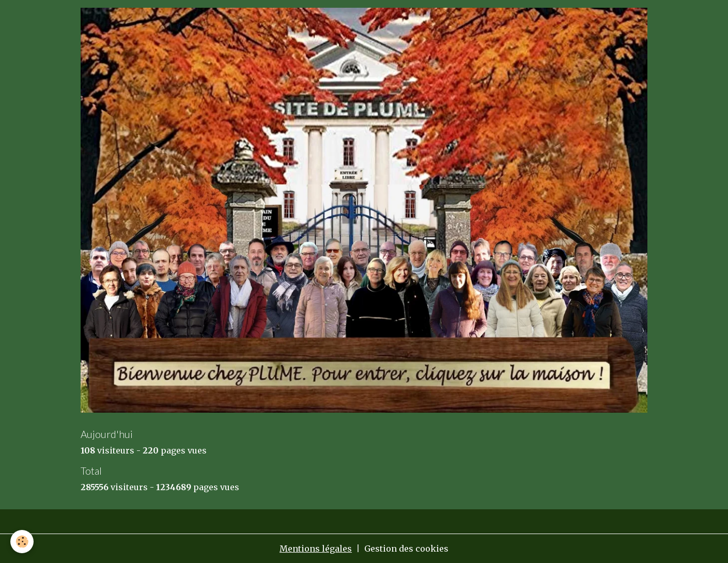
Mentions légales (316, 549)
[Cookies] (22, 542)
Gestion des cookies (406, 549)
